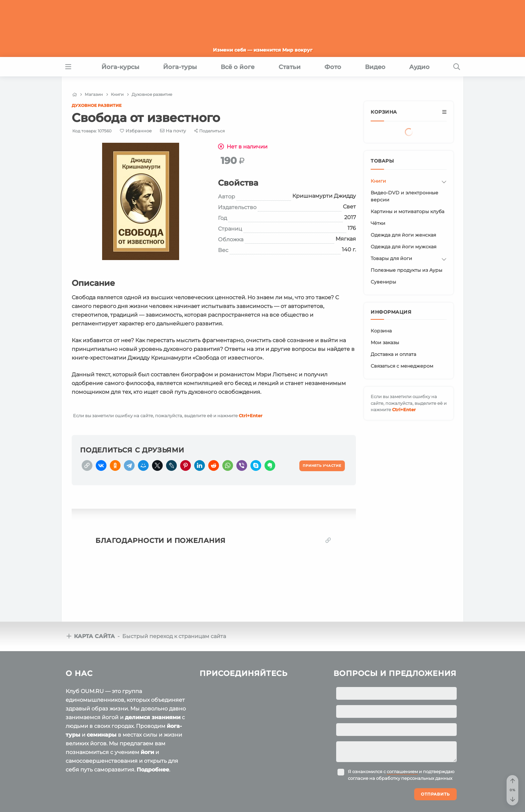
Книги (378, 181)
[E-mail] (173, 131)
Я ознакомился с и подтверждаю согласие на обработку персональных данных (401, 728)
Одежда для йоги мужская (403, 247)
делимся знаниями (153, 670)
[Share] (209, 131)
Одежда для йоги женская (403, 235)
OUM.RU (104, 786)
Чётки (378, 223)
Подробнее (153, 722)
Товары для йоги (391, 258)
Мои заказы (385, 342)
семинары (102, 688)
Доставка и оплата (393, 354)
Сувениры (383, 282)
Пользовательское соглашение (101, 799)
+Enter (251, 416)
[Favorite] (136, 131)
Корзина (381, 331)
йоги (147, 705)
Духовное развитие (97, 105)
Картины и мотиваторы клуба (407, 211)
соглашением (402, 724)
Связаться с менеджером (402, 366)
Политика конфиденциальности (187, 799)
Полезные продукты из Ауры (406, 270)
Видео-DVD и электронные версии (404, 196)
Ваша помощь (414, 785)
